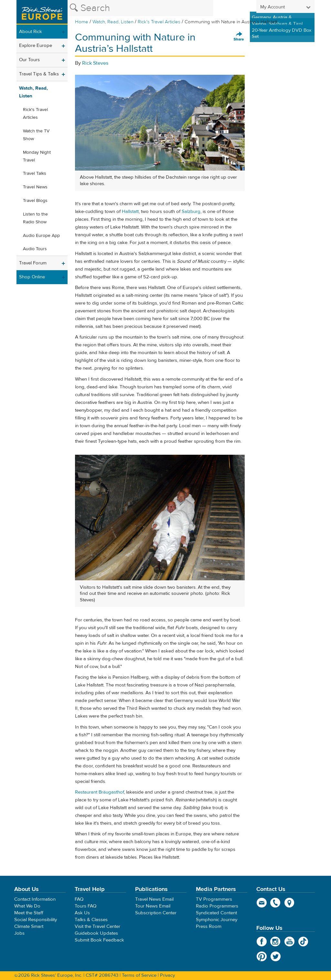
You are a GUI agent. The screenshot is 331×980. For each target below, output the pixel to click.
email (262, 903)
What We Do (27, 906)
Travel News (35, 187)
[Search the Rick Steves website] (140, 8)
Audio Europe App (41, 236)
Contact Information (35, 899)
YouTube (289, 941)
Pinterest (262, 956)
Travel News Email (154, 899)
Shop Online (32, 277)
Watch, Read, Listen (113, 22)
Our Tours (29, 60)
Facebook (262, 941)
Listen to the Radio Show (35, 218)
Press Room (209, 926)
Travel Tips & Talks (39, 74)
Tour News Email (153, 906)
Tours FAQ (85, 906)
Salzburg (191, 212)
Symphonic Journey (217, 920)
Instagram (276, 941)
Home (82, 22)
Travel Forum (33, 263)
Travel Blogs (35, 201)
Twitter (276, 956)
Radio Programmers (217, 906)
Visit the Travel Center (97, 926)
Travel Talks (35, 173)
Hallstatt (130, 212)
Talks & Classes (91, 920)
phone (276, 903)
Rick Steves (95, 63)
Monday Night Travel (37, 156)
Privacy (167, 975)
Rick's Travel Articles (159, 22)
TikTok (303, 941)
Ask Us (82, 913)
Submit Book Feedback (99, 940)
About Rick (31, 32)
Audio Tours (35, 249)
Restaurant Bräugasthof (99, 792)
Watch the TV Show (36, 135)
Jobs (19, 933)
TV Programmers (214, 899)
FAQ (79, 899)
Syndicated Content (216, 913)
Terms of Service (139, 975)
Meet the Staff (29, 913)
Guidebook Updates (96, 933)
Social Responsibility (36, 920)
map (289, 903)
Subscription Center (156, 913)
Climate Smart (29, 926)
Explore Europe (36, 45)
